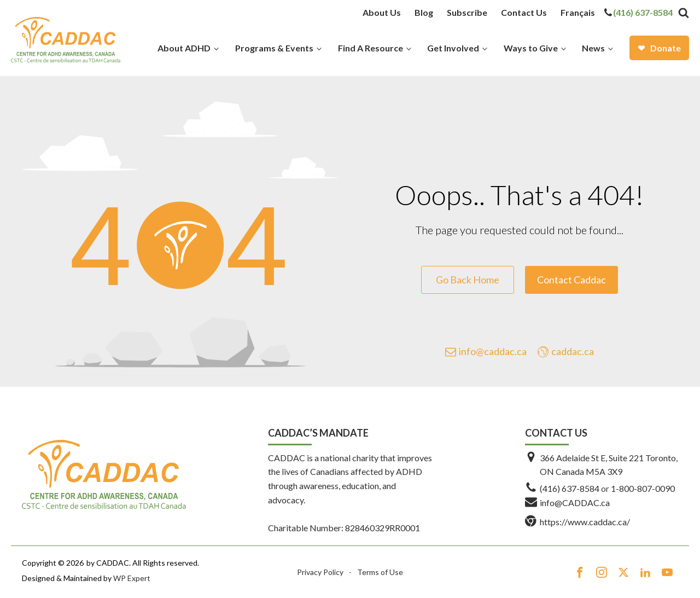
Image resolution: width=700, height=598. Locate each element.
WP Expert (132, 578)
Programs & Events (274, 48)
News (593, 48)
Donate (666, 48)
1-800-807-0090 (643, 488)
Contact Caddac (571, 280)
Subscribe (467, 12)
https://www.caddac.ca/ (585, 522)
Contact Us (524, 12)
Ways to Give (531, 48)
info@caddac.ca (493, 351)
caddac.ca (573, 351)
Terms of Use (380, 572)
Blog (424, 12)
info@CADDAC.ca (575, 503)
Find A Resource (371, 48)
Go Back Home (468, 280)
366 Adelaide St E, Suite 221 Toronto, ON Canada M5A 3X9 (609, 465)
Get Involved (453, 48)
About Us (382, 12)
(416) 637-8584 (643, 12)
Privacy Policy (320, 572)
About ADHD (184, 48)
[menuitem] (578, 13)
